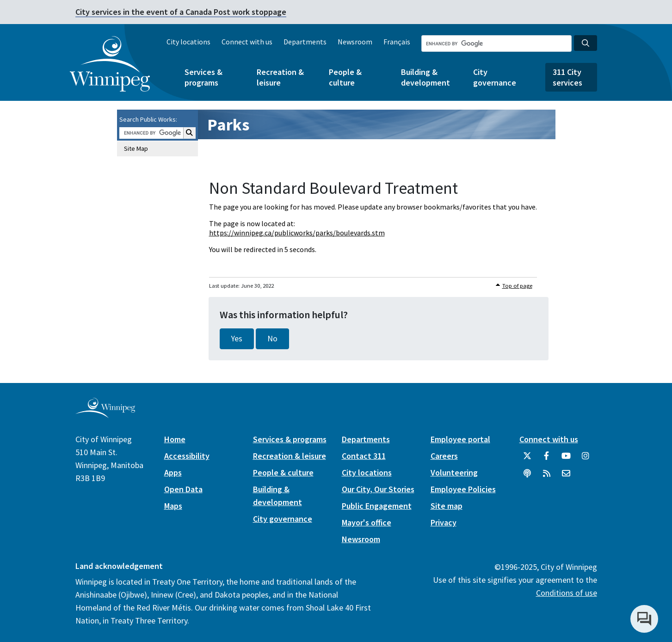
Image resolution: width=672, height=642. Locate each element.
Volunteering (454, 472)
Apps (173, 472)
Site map (447, 506)
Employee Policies (463, 489)
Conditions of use (567, 593)
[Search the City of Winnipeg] (496, 43)
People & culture (345, 77)
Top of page (517, 286)
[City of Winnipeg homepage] (105, 414)
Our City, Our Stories (378, 489)
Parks (228, 125)
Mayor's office (367, 522)
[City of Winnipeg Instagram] (586, 459)
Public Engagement (377, 506)
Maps (173, 506)
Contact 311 (364, 456)
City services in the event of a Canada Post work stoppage (181, 12)
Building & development (425, 77)
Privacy (444, 522)
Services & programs (203, 77)
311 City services (567, 77)
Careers (444, 456)
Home (175, 439)
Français (397, 42)
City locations (188, 42)
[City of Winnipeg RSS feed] (547, 477)
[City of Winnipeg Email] (566, 477)
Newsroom (355, 42)
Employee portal (460, 439)
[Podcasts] (527, 477)
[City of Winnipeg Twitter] (527, 459)
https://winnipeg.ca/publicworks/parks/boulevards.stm (297, 233)
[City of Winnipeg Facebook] (547, 459)
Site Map (136, 148)
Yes (237, 339)
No (272, 339)
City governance (495, 77)
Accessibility (187, 456)
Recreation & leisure (280, 77)
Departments (305, 42)
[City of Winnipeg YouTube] (566, 459)
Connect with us (247, 42)
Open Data (183, 489)
